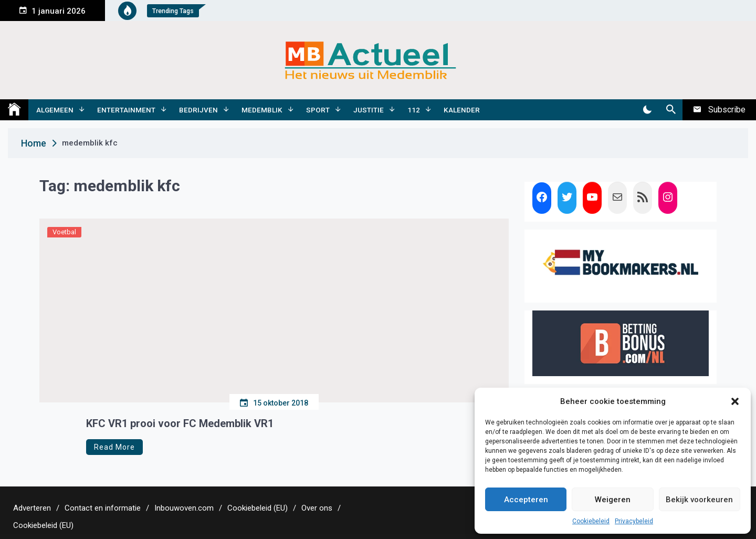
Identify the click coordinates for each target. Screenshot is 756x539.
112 (414, 110)
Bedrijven (198, 110)
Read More (114, 447)
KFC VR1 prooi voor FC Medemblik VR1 (180, 423)
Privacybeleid (634, 521)
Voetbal (64, 232)
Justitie (369, 110)
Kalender (462, 110)
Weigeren (613, 500)
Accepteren (526, 500)
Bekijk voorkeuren (699, 500)
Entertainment (126, 110)
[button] (735, 401)
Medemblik (262, 110)
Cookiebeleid (591, 521)
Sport (318, 110)
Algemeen (55, 110)
